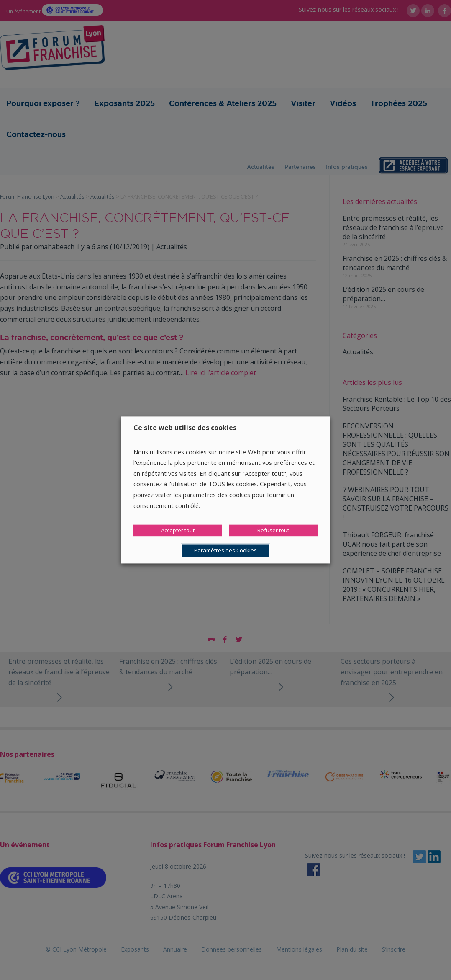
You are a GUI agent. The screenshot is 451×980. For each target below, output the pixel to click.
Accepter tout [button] (178, 531)
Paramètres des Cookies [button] (225, 551)
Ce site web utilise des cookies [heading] (185, 428)
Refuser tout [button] (273, 531)
